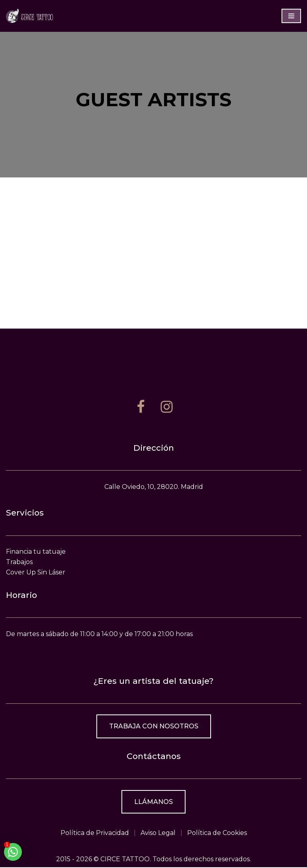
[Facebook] (141, 407)
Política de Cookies (217, 834)
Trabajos (19, 562)
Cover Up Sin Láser (36, 573)
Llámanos (153, 802)
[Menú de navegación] (291, 16)
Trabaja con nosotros (154, 727)
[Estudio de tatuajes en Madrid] (30, 16)
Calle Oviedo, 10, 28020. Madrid (154, 487)
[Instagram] (167, 407)
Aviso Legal (158, 834)
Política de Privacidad (95, 834)
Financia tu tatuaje (36, 552)
